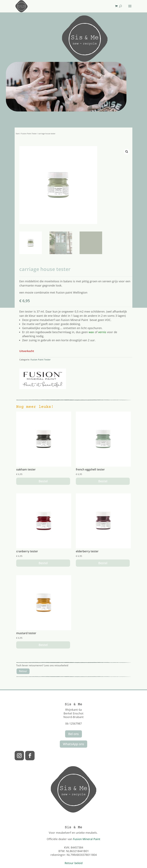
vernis (102, 332)
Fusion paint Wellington (72, 292)
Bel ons (73, 734)
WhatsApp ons (73, 744)
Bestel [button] (43, 481)
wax (91, 332)
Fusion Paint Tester (29, 134)
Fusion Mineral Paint (87, 839)
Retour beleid (74, 863)
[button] (127, 152)
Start (18, 134)
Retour (23, 671)
